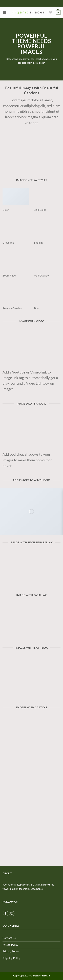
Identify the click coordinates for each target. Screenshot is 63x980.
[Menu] (5, 12)
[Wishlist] (50, 12)
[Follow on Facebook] (6, 913)
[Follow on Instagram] (12, 913)
